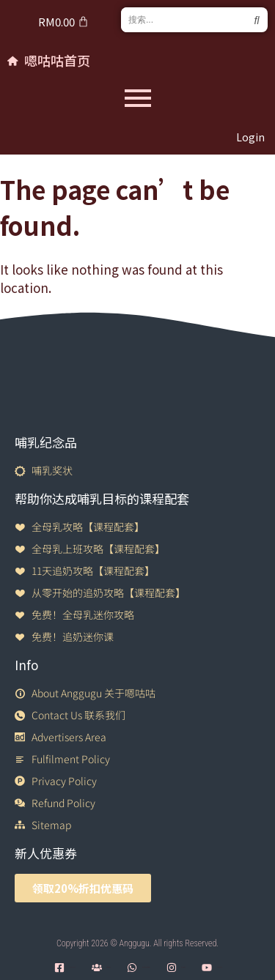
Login (250, 137)
